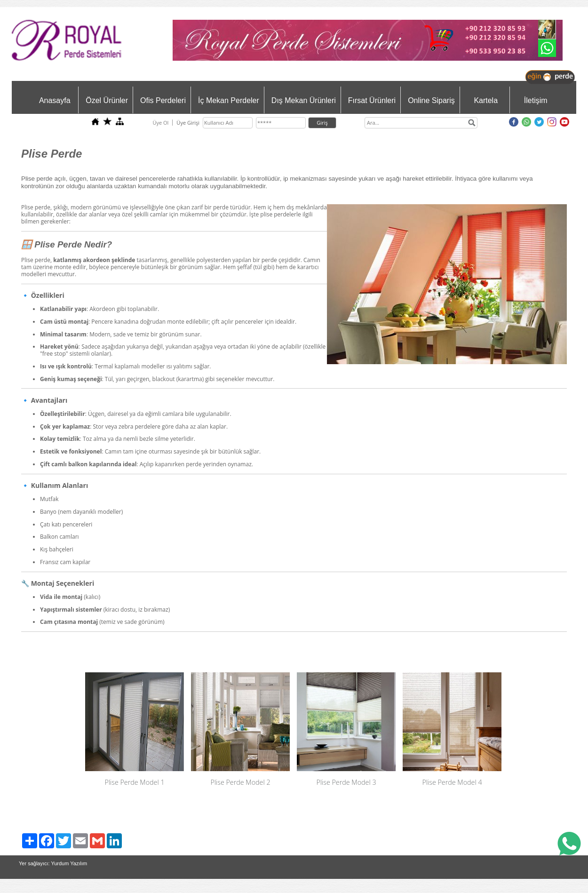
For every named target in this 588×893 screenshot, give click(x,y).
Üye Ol (160, 123)
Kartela (486, 100)
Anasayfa (55, 100)
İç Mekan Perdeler (229, 100)
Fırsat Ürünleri (372, 100)
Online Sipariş (431, 100)
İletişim (536, 100)
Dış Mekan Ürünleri (304, 100)
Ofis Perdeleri (163, 100)
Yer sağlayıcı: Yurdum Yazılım (53, 863)
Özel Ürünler (107, 100)
